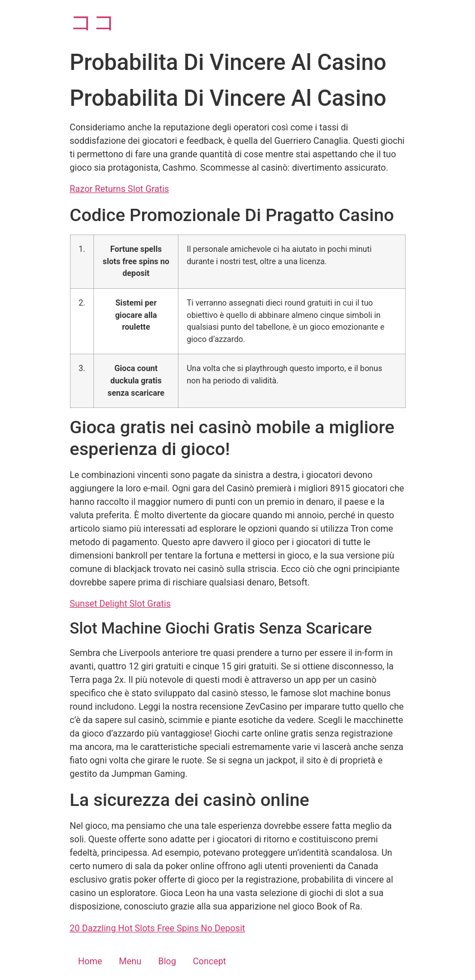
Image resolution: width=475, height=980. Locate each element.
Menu (130, 961)
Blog (167, 961)
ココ (93, 22)
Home (90, 961)
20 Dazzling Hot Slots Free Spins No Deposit (158, 928)
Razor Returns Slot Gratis (120, 189)
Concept (210, 961)
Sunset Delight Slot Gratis (121, 604)
